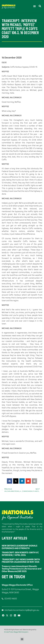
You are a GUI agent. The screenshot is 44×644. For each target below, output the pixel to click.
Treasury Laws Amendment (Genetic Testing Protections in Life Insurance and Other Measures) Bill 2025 (22, 569)
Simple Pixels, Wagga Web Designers (16, 632)
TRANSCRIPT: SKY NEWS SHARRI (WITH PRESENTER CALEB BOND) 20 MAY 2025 (21, 561)
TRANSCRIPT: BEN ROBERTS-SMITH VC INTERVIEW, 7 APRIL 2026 (20, 554)
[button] (34, 6)
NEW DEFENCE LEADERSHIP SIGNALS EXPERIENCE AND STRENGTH (20, 547)
